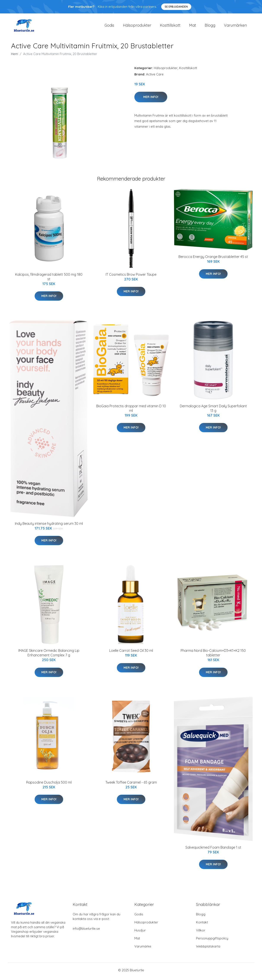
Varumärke (143, 949)
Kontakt (202, 925)
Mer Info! (151, 99)
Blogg (210, 26)
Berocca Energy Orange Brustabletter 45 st (213, 259)
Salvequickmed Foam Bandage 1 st (213, 850)
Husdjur (140, 933)
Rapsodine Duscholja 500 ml (49, 784)
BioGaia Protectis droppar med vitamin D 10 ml (131, 410)
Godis (109, 26)
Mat (193, 26)
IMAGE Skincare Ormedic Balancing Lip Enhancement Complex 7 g (49, 655)
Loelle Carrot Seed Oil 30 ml (131, 653)
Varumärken (235, 26)
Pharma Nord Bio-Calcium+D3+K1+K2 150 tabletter (213, 655)
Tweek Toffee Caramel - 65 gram (131, 784)
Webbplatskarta (208, 949)
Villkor (201, 933)
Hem (14, 56)
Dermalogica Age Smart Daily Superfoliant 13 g (213, 410)
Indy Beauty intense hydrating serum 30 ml (49, 526)
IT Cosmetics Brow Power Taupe (131, 277)
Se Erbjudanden (176, 7)
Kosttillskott (170, 26)
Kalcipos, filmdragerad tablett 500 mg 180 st (49, 279)
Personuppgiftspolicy (212, 941)
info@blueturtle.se (86, 931)
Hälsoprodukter (137, 26)
